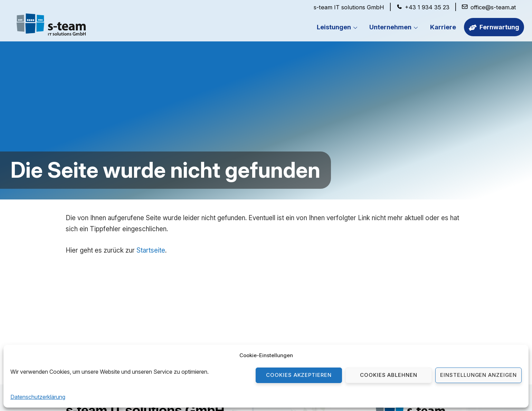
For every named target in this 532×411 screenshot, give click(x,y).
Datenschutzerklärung (38, 397)
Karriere (443, 27)
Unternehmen (396, 28)
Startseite (151, 250)
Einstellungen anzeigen (478, 375)
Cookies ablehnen (389, 375)
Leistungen (339, 28)
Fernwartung (494, 27)
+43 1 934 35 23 (427, 7)
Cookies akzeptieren (299, 375)
